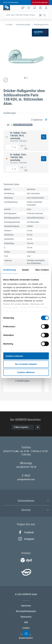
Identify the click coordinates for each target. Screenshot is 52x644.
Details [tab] (26, 270)
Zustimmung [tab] (9, 270)
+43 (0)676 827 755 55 (26, 467)
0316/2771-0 (9, 451)
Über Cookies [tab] (42, 270)
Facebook (26, 532)
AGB (26, 622)
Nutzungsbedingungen (26, 611)
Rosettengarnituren (41, 25)
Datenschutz (26, 617)
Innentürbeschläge (23, 25)
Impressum (26, 606)
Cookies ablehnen (26, 372)
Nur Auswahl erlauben (26, 364)
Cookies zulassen (14, 356)
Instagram (26, 539)
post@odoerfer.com (26, 479)
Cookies (26, 628)
